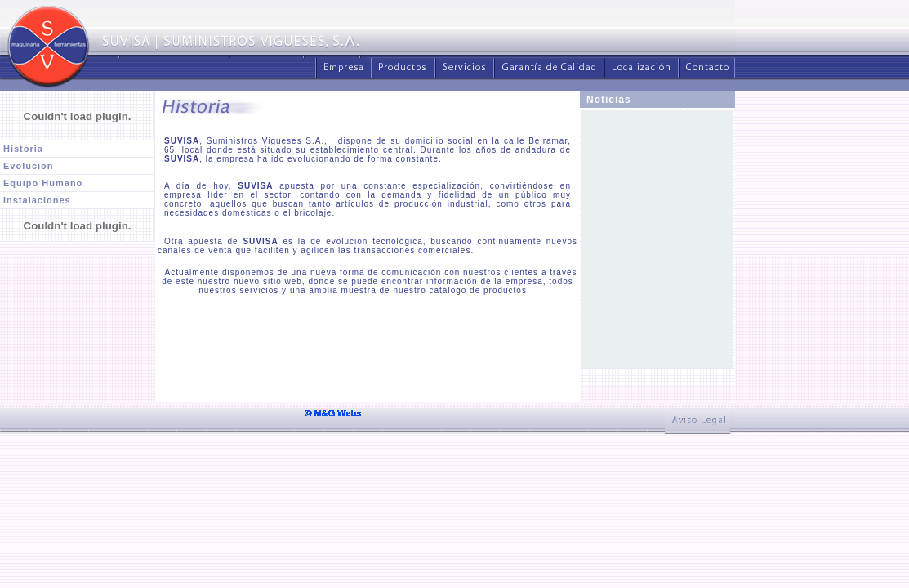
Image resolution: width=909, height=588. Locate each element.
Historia (23, 149)
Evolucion (29, 166)
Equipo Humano (43, 183)
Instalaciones (37, 200)
